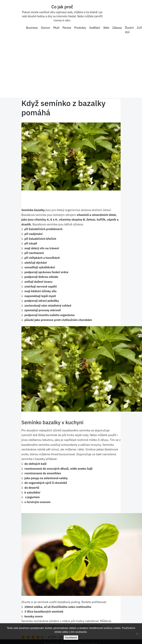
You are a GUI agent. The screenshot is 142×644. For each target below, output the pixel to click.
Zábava (117, 27)
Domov (46, 27)
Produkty (80, 27)
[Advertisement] (71, 65)
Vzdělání (95, 27)
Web (106, 27)
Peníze (67, 27)
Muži (56, 27)
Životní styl (129, 29)
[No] (137, 634)
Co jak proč (62, 6)
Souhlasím (71, 637)
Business (32, 27)
